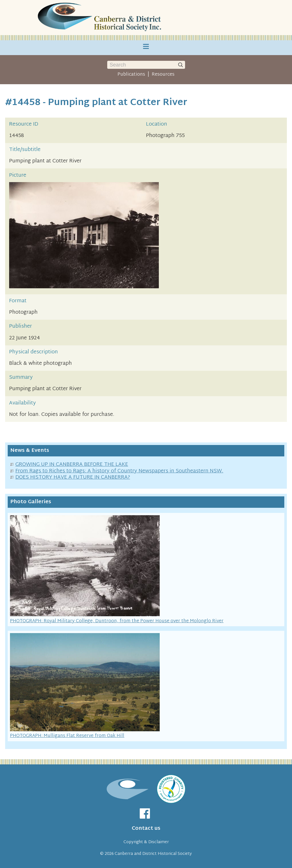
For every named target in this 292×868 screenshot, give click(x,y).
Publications (131, 74)
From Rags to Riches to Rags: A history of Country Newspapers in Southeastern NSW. (119, 471)
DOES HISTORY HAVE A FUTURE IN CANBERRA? (73, 477)
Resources (163, 74)
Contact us (146, 828)
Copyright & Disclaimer (146, 842)
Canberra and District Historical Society (153, 854)
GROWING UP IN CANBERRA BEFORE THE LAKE (72, 465)
